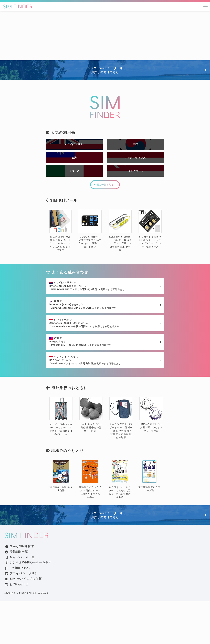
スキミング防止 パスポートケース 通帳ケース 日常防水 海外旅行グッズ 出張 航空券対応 (121, 461)
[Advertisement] (105, 36)
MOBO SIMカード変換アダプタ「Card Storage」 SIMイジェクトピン (90, 243)
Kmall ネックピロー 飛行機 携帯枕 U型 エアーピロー (91, 457)
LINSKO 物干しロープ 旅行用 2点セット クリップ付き (151, 457)
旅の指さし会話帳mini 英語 (61, 519)
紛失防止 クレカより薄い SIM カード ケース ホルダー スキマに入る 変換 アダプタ (60, 245)
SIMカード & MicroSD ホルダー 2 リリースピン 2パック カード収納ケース (150, 243)
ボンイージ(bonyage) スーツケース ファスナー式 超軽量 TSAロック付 (61, 459)
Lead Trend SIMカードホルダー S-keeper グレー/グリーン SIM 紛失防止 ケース (120, 245)
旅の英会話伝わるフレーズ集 (149, 519)
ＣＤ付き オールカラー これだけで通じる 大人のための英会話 (120, 522)
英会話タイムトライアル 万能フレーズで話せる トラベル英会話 (90, 522)
